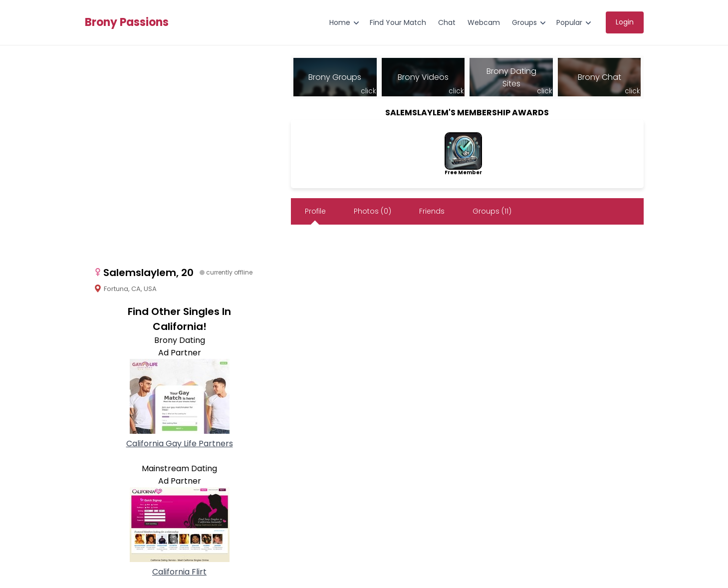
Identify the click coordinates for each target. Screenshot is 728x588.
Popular (569, 22)
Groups (524, 22)
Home (340, 22)
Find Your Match (398, 22)
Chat (447, 22)
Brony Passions (127, 22)
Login (625, 22)
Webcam (484, 22)
